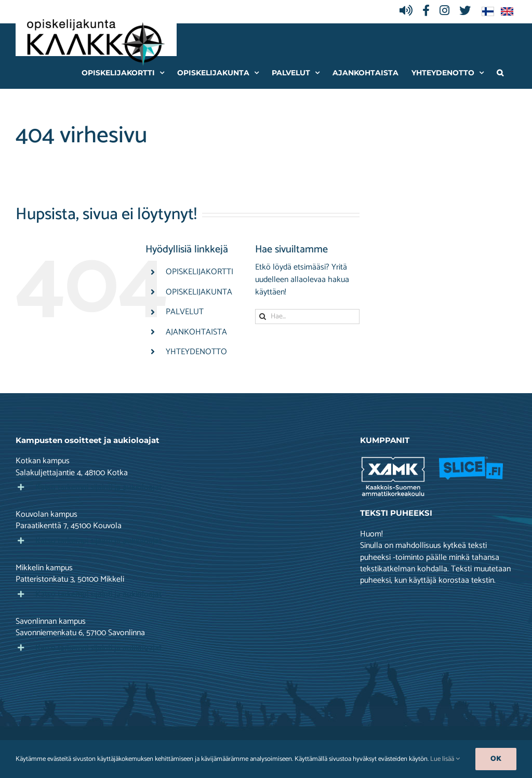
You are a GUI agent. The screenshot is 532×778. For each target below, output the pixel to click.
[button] (500, 72)
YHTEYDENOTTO (196, 352)
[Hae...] (307, 317)
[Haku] (263, 317)
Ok (496, 759)
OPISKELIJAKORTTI (199, 272)
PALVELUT (185, 312)
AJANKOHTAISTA (196, 332)
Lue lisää (445, 759)
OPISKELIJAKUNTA (199, 292)
